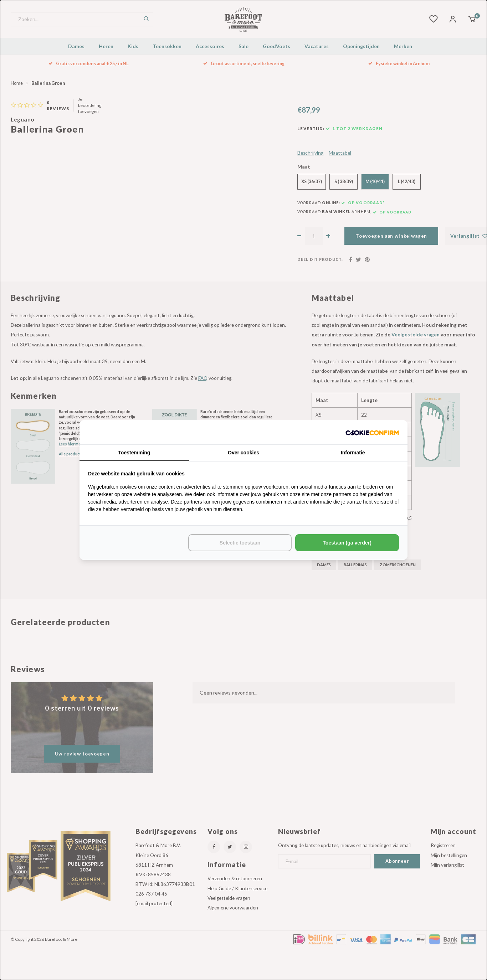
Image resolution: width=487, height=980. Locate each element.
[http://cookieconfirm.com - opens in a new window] (372, 432)
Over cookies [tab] (243, 453)
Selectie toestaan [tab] (240, 543)
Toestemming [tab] (134, 453)
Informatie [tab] (353, 453)
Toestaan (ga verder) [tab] (347, 543)
